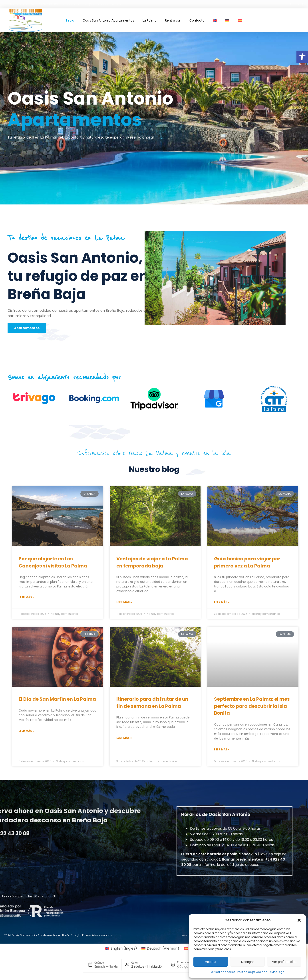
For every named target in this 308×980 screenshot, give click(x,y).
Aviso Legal (277, 972)
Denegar (247, 962)
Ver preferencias (284, 962)
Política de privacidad (252, 972)
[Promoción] (188, 967)
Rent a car (173, 20)
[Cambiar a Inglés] (215, 20)
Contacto (197, 20)
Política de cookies (223, 972)
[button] (302, 57)
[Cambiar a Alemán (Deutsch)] (160, 948)
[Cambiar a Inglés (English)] (121, 948)
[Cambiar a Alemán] (227, 20)
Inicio (70, 20)
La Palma (150, 20)
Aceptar (211, 962)
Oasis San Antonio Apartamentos (108, 20)
